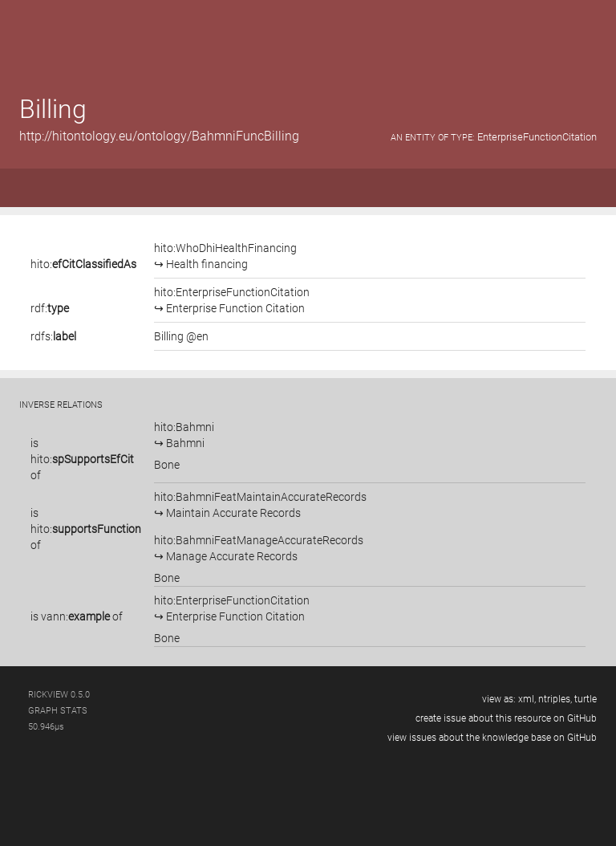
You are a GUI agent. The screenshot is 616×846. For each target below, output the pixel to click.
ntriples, (555, 699)
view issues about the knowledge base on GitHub (492, 738)
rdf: (50, 308)
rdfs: (53, 336)
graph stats (58, 711)
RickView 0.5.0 (59, 695)
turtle (586, 699)
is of (82, 459)
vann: (75, 616)
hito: (83, 264)
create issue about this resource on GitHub (506, 718)
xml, (527, 699)
